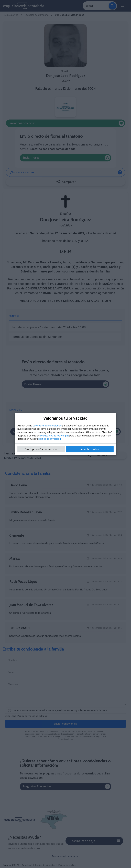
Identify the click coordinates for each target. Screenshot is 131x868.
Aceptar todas (90, 449)
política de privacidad (50, 439)
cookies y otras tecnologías (47, 426)
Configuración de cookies (41, 449)
